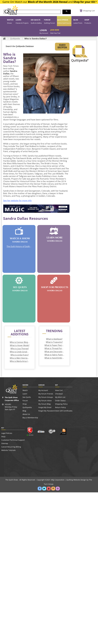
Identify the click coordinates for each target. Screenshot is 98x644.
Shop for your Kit (84, 2)
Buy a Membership (30, 418)
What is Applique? (54, 339)
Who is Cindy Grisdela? (20, 352)
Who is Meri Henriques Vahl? (20, 358)
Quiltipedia (27, 407)
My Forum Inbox (45, 401)
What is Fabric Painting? (54, 355)
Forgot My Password (47, 411)
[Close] (96, 1)
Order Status (60, 401)
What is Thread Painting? (54, 348)
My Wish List (60, 397)
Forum (25, 401)
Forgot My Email (45, 407)
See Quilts (27, 397)
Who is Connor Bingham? (20, 342)
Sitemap (5, 443)
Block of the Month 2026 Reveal (48, 2)
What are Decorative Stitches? (54, 352)
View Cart (59, 390)
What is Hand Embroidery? (54, 358)
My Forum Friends (46, 394)
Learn (25, 394)
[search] (32, 12)
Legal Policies (7, 433)
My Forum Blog (44, 404)
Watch (25, 390)
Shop (25, 404)
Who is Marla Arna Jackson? (20, 361)
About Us (26, 414)
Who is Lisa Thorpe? (20, 349)
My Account (43, 390)
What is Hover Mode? (20, 345)
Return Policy (60, 407)
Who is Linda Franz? (20, 355)
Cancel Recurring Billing (11, 447)
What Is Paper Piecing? (54, 345)
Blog (24, 411)
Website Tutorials (8, 450)
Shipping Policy (61, 404)
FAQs (3, 437)
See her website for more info (17, 200)
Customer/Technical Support (13, 440)
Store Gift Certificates (64, 411)
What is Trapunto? (54, 342)
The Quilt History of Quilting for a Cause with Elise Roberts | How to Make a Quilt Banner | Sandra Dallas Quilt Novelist (19, 246)
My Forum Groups (46, 397)
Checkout (59, 394)
